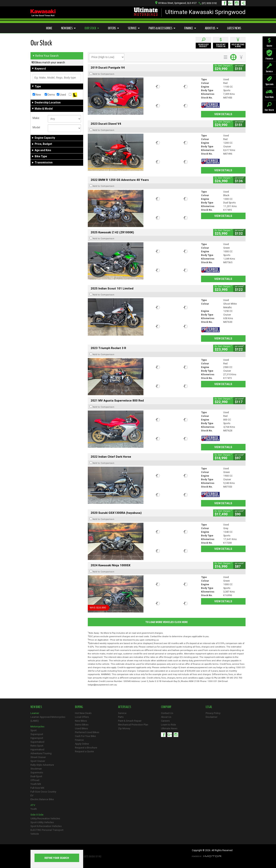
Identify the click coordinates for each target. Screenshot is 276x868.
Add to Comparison (104, 74)
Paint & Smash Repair (130, 721)
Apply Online (82, 744)
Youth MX (36, 784)
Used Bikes (81, 728)
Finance (190, 28)
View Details (223, 114)
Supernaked (37, 742)
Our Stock (92, 28)
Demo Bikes (82, 725)
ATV (33, 805)
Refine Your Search (46, 56)
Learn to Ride (168, 725)
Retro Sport (37, 746)
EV (32, 795)
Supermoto (37, 773)
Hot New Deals (83, 713)
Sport (34, 730)
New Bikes (68, 28)
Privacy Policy (213, 713)
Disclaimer (212, 717)
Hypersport (37, 738)
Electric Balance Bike (42, 799)
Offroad (35, 780)
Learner (35, 713)
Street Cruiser (38, 757)
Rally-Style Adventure (42, 765)
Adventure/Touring (41, 753)
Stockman (36, 769)
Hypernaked (37, 750)
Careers (165, 721)
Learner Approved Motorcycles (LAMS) (48, 719)
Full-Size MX (37, 788)
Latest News (234, 28)
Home (49, 28)
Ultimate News (169, 728)
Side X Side (37, 815)
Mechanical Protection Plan (133, 725)
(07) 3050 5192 (209, 3)
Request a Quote (84, 751)
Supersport (37, 734)
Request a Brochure (86, 748)
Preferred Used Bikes (87, 732)
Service (134, 28)
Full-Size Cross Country (43, 792)
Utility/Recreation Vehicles (45, 818)
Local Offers (82, 717)
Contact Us (167, 713)
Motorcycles (37, 727)
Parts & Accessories (162, 28)
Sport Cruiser (38, 761)
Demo (50, 95)
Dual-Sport (36, 776)
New (37, 95)
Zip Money (124, 728)
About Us (212, 28)
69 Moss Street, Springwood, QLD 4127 (176, 3)
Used (61, 95)
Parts (121, 717)
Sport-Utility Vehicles (42, 822)
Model (36, 127)
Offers (113, 28)
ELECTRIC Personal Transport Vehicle (47, 832)
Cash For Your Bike (85, 736)
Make (36, 118)
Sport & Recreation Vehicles (46, 826)
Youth (34, 809)
